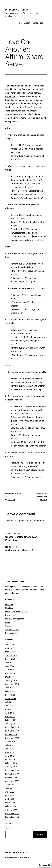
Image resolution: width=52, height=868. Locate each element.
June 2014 (10, 666)
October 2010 (11, 734)
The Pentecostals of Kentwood (28, 590)
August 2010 (11, 742)
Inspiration (10, 615)
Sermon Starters (12, 630)
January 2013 (11, 681)
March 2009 (10, 803)
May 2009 (9, 796)
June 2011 (10, 706)
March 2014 (10, 673)
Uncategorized (11, 633)
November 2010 (12, 731)
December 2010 (12, 727)
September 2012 (12, 684)
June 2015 (10, 645)
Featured (9, 604)
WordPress (27, 858)
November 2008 (12, 817)
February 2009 (11, 806)
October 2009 (11, 778)
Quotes (8, 626)
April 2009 (10, 799)
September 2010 (12, 738)
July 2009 (9, 788)
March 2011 (10, 716)
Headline (9, 608)
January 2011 (11, 724)
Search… (9, 828)
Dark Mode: (45, 865)
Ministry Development (14, 619)
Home (19, 23)
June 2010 (10, 749)
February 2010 (11, 763)
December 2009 (12, 770)
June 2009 (10, 792)
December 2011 (12, 695)
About (27, 23)
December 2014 (12, 659)
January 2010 (11, 767)
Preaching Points (17, 10)
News (8, 622)
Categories (38, 23)
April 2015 (10, 648)
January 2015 (11, 655)
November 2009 (12, 774)
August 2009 (11, 785)
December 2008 (12, 813)
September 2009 (12, 781)
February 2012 (11, 691)
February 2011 (11, 720)
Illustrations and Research (16, 612)
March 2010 (10, 760)
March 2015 (10, 652)
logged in (22, 521)
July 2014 (9, 663)
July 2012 (9, 688)
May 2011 (9, 709)
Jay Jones (11, 500)
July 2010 (9, 745)
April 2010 (10, 756)
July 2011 (9, 702)
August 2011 (11, 698)
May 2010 (9, 752)
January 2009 (11, 810)
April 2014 (10, 670)
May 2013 (9, 677)
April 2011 (10, 713)
